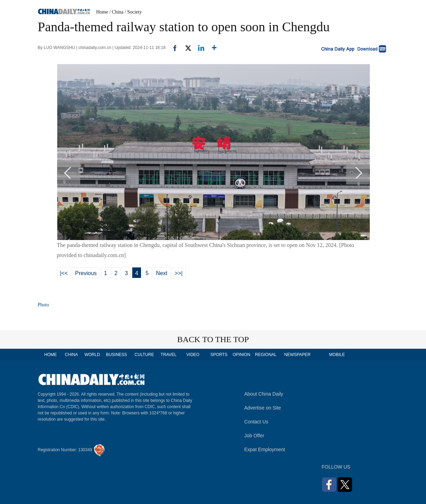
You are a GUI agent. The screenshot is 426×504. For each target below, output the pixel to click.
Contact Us (256, 422)
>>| (179, 273)
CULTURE (144, 355)
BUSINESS (116, 355)
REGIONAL (266, 355)
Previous (86, 273)
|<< (64, 273)
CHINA (71, 355)
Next (162, 273)
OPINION (241, 355)
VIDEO (193, 355)
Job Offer (254, 436)
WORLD (92, 355)
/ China (116, 12)
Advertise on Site (263, 408)
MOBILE (337, 355)
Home (102, 12)
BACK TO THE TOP (213, 339)
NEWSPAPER (297, 355)
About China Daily (264, 394)
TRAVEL (169, 355)
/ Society (133, 12)
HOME (51, 355)
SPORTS (219, 355)
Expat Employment (265, 449)
